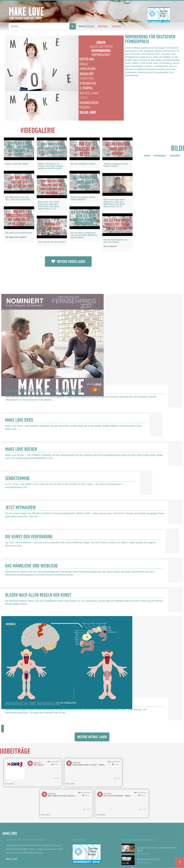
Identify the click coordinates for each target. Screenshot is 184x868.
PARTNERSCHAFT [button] (160, 156)
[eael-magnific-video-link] (19, 149)
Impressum (86, 26)
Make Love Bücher (21, 449)
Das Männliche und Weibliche (31, 566)
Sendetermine (17, 478)
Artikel (103, 26)
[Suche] (73, 26)
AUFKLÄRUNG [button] (175, 156)
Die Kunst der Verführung (29, 537)
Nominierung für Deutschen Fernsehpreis (43, 391)
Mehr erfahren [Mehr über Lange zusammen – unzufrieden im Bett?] (143, 854)
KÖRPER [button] (147, 156)
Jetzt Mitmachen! (21, 507)
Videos (116, 26)
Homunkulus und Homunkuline (33, 704)
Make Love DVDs (19, 420)
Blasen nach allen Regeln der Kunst (38, 595)
